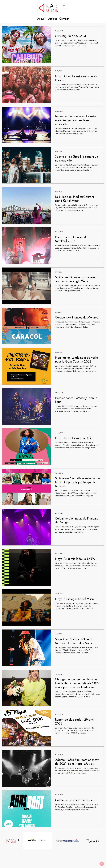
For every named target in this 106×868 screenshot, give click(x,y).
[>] (102, 864)
